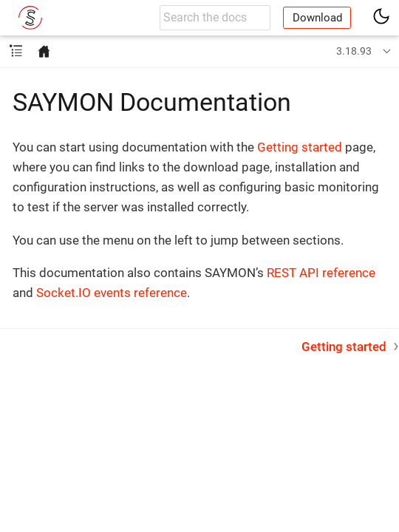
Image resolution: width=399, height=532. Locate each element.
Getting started (300, 147)
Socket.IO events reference (112, 293)
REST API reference (321, 273)
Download (317, 18)
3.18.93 (354, 51)
